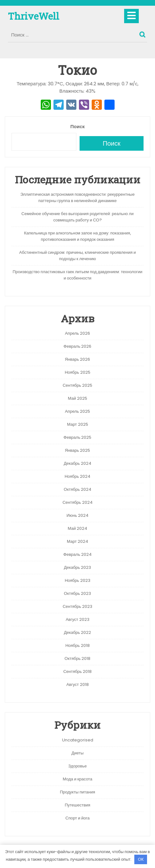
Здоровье (77, 766)
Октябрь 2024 (77, 489)
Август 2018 (77, 684)
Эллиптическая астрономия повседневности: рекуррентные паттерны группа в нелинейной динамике (77, 197)
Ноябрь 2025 (77, 372)
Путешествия (77, 805)
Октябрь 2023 (77, 593)
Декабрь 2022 (78, 632)
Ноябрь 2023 (77, 580)
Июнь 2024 (77, 515)
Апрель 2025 (77, 411)
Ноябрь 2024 (77, 476)
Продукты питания (77, 792)
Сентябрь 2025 (77, 385)
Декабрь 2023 (78, 567)
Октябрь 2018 (77, 658)
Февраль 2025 (78, 437)
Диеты (77, 753)
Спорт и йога (78, 818)
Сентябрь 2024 (77, 502)
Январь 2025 (78, 450)
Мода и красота (77, 779)
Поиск (143, 33)
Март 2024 (77, 541)
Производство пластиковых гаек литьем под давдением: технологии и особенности (78, 275)
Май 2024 (77, 528)
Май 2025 (77, 398)
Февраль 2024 (77, 554)
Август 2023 (77, 619)
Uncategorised (78, 740)
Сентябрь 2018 (77, 671)
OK (141, 859)
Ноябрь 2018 (77, 645)
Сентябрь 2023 (77, 606)
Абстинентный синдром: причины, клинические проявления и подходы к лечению (77, 256)
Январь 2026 (78, 359)
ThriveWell (34, 16)
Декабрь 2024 (77, 463)
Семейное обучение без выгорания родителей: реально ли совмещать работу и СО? (77, 217)
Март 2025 (77, 424)
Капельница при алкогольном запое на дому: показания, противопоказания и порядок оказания (77, 236)
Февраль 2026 (78, 346)
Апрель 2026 (77, 333)
